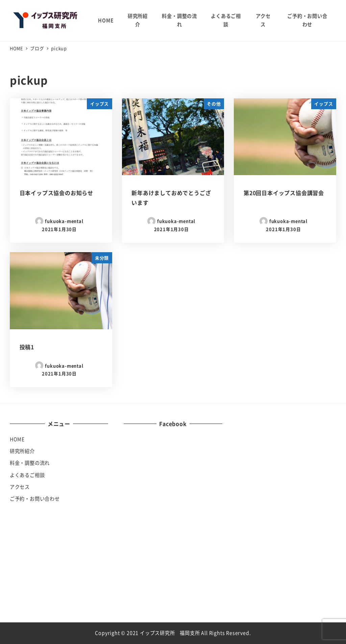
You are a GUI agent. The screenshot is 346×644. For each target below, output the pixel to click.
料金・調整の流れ (30, 463)
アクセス (20, 487)
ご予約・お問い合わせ (35, 499)
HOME (17, 439)
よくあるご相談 (27, 475)
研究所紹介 (22, 451)
